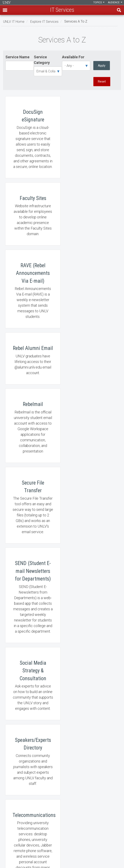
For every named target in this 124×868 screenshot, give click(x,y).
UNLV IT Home (14, 21)
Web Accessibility (18, 812)
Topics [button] (99, 2)
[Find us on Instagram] (60, 861)
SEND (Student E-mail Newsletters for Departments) (33, 394)
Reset (102, 81)
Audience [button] (115, 2)
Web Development (91, 642)
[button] (5, 10)
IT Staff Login (15, 780)
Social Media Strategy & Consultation (91, 394)
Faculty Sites (91, 137)
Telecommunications (91, 488)
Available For (73, 57)
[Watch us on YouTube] (66, 861)
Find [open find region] (119, 10)
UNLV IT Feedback (18, 823)
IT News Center (16, 769)
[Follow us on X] (64, 861)
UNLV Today (33, 572)
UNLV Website (15, 833)
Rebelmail (33, 303)
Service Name (17, 57)
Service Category (42, 60)
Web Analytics (33, 642)
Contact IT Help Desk (20, 790)
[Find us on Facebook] (58, 861)
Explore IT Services (44, 21)
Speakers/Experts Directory (33, 488)
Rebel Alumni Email (91, 222)
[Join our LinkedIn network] (62, 861)
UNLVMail (91, 572)
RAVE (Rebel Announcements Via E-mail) (33, 222)
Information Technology (7, 2)
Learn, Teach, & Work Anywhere (27, 758)
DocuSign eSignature (33, 137)
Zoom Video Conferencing (33, 708)
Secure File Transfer (91, 303)
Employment (15, 801)
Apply (102, 66)
